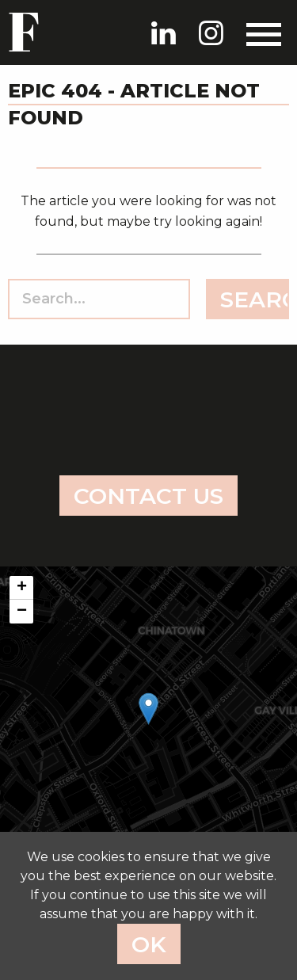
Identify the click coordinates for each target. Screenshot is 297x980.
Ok (149, 944)
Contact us (148, 496)
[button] (148, 709)
